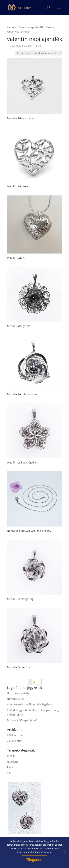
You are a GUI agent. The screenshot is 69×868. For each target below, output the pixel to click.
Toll (9, 773)
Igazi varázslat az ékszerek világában (30, 704)
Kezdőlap (12, 27)
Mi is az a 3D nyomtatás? (22, 720)
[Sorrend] (39, 53)
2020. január (15, 741)
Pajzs (10, 767)
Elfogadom (35, 860)
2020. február (15, 735)
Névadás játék (16, 699)
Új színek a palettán (19, 693)
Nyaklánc (13, 762)
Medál (11, 756)
